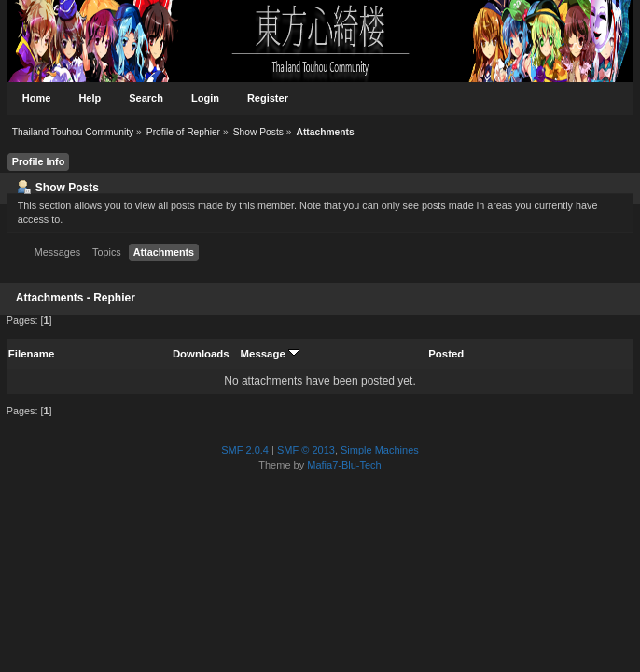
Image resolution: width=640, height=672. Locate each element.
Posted (446, 354)
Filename (31, 354)
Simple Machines (380, 450)
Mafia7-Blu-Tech (344, 465)
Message (270, 354)
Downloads (201, 354)
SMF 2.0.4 (245, 450)
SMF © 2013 (306, 450)
